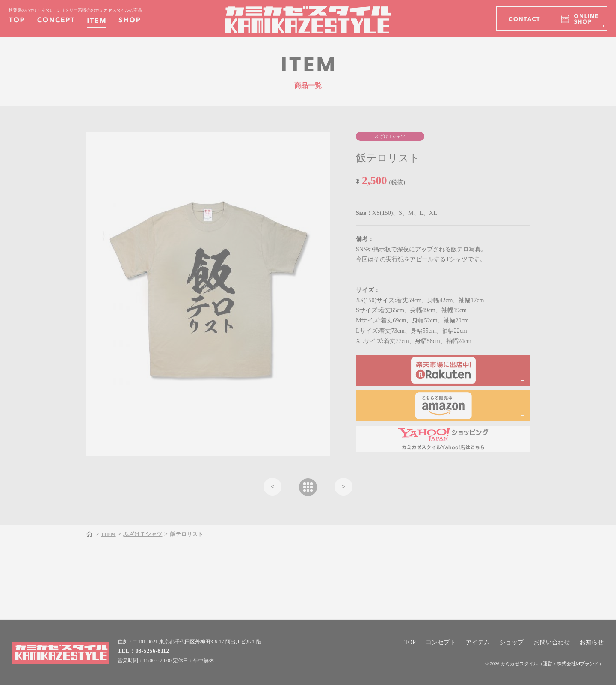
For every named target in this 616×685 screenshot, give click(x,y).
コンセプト (441, 642)
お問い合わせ (552, 642)
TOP (410, 642)
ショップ (512, 642)
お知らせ (592, 642)
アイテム (478, 642)
